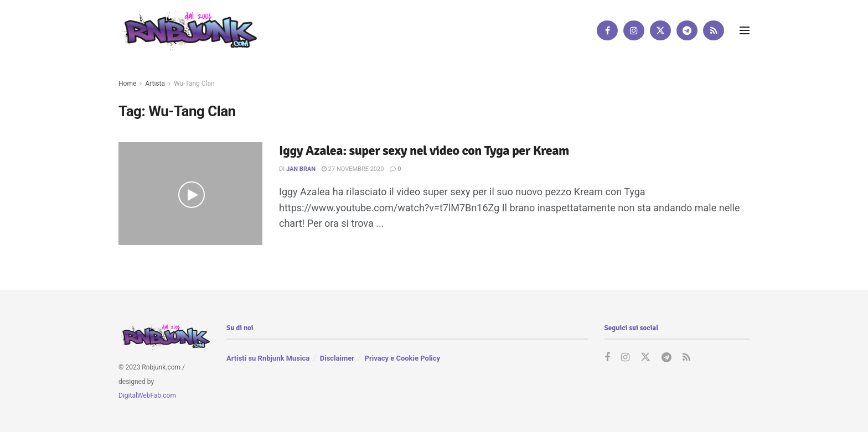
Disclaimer (337, 358)
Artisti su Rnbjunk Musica (268, 358)
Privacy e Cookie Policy (402, 358)
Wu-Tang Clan (194, 84)
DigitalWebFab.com (147, 395)
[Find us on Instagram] (634, 30)
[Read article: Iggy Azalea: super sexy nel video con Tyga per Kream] (190, 194)
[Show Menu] (745, 30)
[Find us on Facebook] (607, 30)
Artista (155, 84)
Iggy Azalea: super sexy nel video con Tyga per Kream (424, 150)
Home (127, 84)
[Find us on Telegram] (687, 30)
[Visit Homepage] (188, 30)
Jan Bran (301, 169)
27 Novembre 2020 (353, 169)
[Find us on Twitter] (660, 30)
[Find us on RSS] (714, 30)
